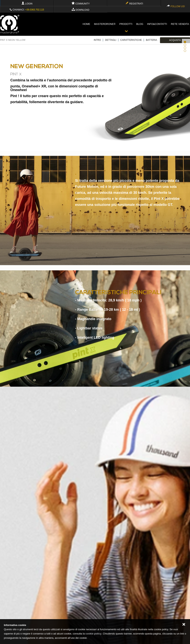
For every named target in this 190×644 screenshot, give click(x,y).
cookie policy (93, 634)
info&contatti (157, 24)
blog (140, 24)
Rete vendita (180, 24)
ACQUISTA (175, 40)
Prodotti (126, 24)
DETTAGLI (111, 40)
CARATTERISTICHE (131, 40)
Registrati (134, 4)
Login (27, 4)
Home (86, 24)
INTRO (97, 40)
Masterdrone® (105, 24)
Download (80, 10)
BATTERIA (151, 40)
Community (81, 4)
